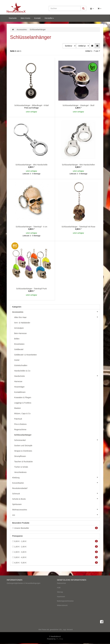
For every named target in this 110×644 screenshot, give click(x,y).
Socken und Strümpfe (23, 446)
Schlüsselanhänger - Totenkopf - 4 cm (31, 227)
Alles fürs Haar (57, 317)
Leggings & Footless (23, 403)
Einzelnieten (19, 344)
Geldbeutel (19, 349)
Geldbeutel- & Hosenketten (25, 355)
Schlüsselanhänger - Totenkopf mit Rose (78, 227)
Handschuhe (57, 376)
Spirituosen (17, 504)
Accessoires (56, 312)
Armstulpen (19, 328)
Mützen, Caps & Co (22, 413)
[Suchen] (65, 8)
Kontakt (37, 18)
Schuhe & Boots (56, 499)
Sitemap (60, 592)
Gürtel (17, 360)
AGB (59, 588)
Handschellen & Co (22, 371)
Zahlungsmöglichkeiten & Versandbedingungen (24, 583)
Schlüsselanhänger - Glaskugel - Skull (78, 105)
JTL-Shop (59, 639)
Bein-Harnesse (20, 333)
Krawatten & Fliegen (23, 397)
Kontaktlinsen (20, 392)
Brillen (17, 339)
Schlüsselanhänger (23, 435)
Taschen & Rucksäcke (23, 462)
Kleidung (56, 477)
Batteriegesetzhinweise (65, 601)
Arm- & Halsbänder (22, 323)
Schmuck (56, 493)
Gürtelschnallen (21, 365)
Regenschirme (20, 430)
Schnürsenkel (57, 440)
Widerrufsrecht (62, 605)
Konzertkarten (56, 483)
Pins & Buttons (20, 424)
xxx (56, 515)
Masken (18, 408)
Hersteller (49, 18)
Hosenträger (19, 387)
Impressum (61, 597)
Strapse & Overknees (23, 451)
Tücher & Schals (21, 467)
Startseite (13, 18)
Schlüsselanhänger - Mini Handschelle (31, 165)
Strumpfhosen (20, 456)
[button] (92, 46)
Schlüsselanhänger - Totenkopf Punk (32, 289)
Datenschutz (62, 583)
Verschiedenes (20, 472)
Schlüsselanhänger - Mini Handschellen (78, 165)
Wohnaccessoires (56, 509)
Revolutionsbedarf (20, 488)
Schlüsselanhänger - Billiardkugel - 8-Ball (31, 105)
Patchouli (18, 419)
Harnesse (18, 381)
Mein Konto (25, 18)
